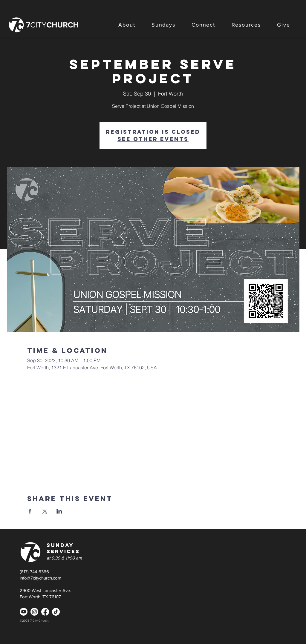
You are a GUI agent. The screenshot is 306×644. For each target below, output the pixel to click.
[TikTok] (56, 612)
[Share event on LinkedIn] (59, 511)
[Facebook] (45, 612)
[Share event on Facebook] (30, 511)
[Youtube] (24, 612)
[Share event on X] (45, 511)
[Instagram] (34, 612)
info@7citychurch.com (40, 578)
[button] (127, 25)
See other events (153, 139)
